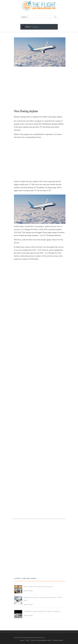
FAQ (28, 640)
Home (22, 640)
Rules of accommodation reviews (41, 640)
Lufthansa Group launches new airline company (42, 611)
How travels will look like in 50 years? (38, 587)
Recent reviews (58, 640)
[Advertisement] (40, 87)
